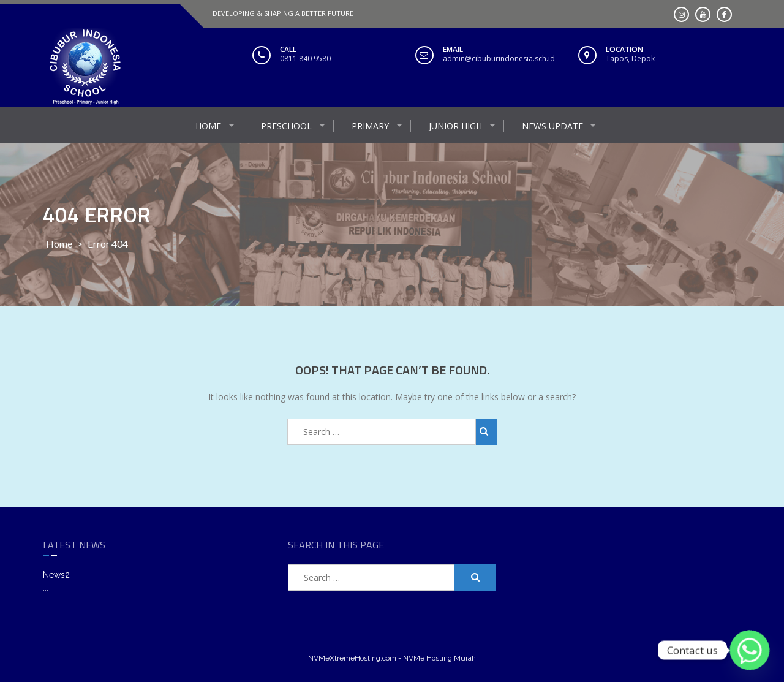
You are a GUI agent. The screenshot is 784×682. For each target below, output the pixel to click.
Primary (370, 126)
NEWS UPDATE (552, 126)
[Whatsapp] (750, 650)
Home (59, 244)
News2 (56, 575)
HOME (208, 126)
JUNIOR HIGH (455, 126)
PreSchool (286, 126)
